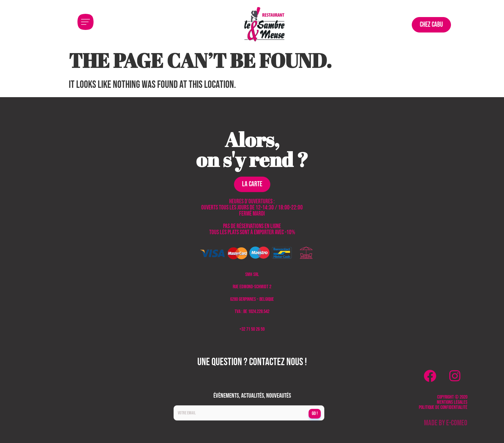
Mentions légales (452, 402)
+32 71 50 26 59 (252, 329)
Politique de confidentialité (443, 407)
